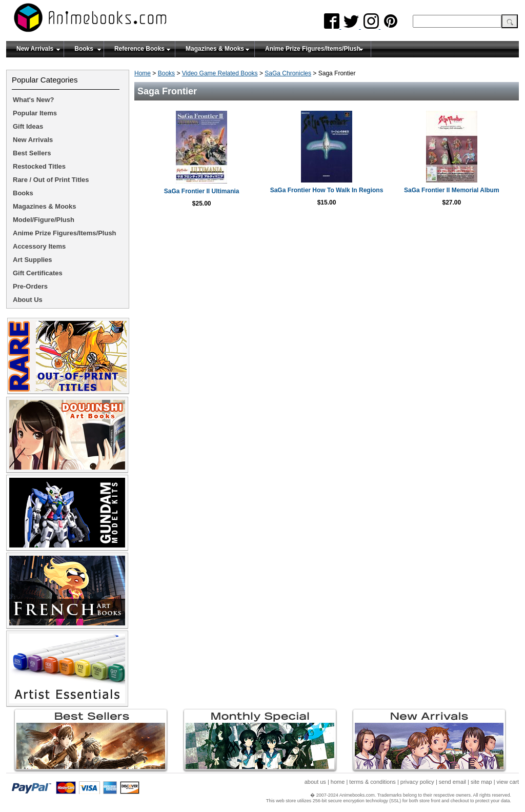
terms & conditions (372, 782)
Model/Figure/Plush (44, 220)
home (338, 782)
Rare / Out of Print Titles (51, 180)
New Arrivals (35, 49)
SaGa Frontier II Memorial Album (452, 190)
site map (481, 782)
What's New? (33, 100)
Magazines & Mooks (215, 49)
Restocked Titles (39, 166)
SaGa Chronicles (288, 73)
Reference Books (139, 49)
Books (84, 49)
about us (315, 782)
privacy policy (417, 782)
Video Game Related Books (220, 73)
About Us (28, 300)
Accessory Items (39, 246)
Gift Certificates (38, 273)
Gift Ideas (28, 126)
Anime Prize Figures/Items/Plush (313, 49)
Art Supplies (33, 260)
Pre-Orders (30, 286)
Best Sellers (32, 153)
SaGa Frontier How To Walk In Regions (327, 190)
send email (452, 782)
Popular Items (35, 113)
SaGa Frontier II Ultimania (202, 191)
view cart (508, 782)
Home (143, 73)
